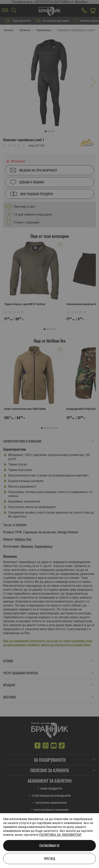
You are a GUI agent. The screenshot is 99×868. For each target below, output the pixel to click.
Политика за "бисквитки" (60, 835)
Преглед (50, 859)
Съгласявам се (49, 846)
